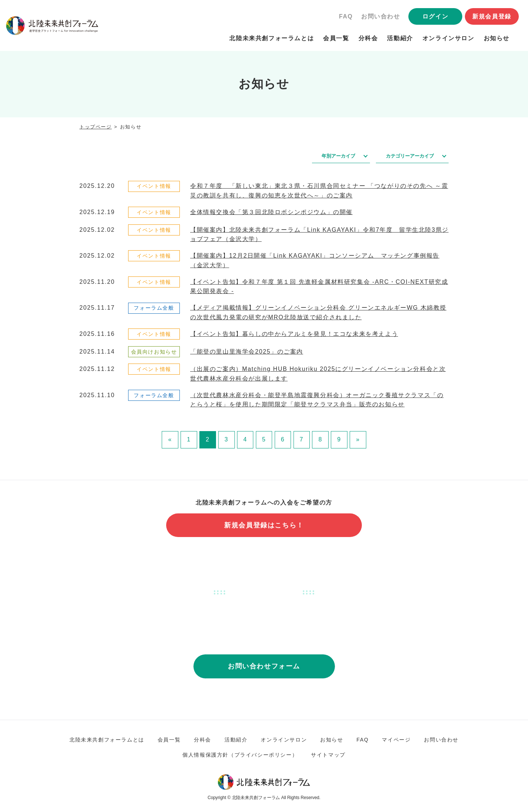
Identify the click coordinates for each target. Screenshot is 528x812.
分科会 (368, 38)
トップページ (96, 127)
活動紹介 (400, 38)
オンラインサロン (448, 38)
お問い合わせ (381, 16)
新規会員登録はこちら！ (264, 525)
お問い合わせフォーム (264, 666)
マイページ (396, 740)
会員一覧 (336, 38)
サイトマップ (328, 755)
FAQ (346, 16)
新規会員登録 (492, 16)
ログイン (435, 16)
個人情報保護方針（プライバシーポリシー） (240, 755)
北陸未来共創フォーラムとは (272, 38)
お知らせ (497, 38)
